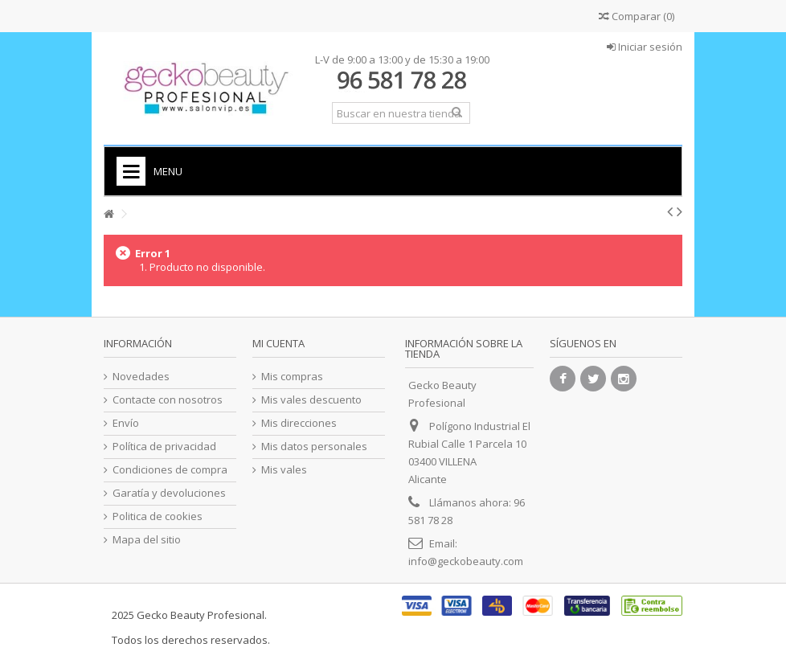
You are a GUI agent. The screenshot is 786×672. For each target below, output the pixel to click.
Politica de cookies (158, 516)
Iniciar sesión (645, 47)
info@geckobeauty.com (466, 561)
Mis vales (284, 470)
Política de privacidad (164, 447)
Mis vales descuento (311, 400)
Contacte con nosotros (168, 400)
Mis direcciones (299, 423)
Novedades (141, 377)
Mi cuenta (278, 343)
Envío (126, 423)
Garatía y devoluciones (169, 493)
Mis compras (292, 377)
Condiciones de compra (170, 470)
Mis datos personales (314, 447)
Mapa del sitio (147, 540)
